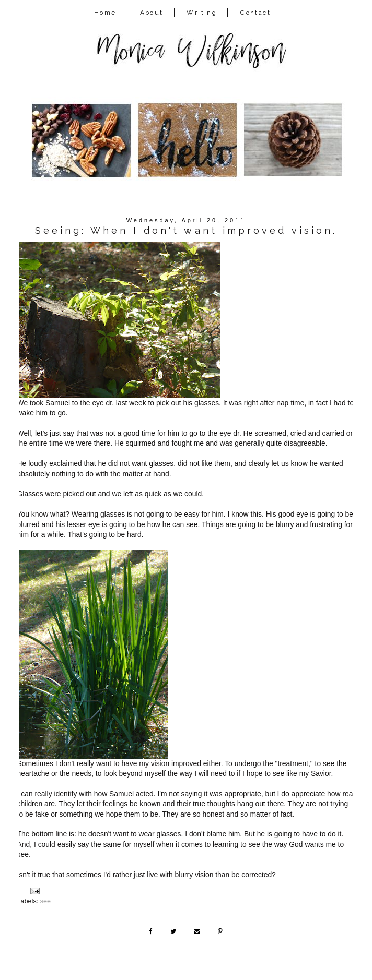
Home (105, 13)
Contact (255, 13)
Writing (202, 13)
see (45, 901)
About (152, 13)
